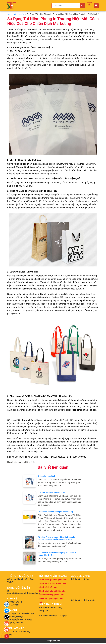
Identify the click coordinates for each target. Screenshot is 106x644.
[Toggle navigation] (96, 6)
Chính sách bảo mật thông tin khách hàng (56, 512)
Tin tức (22, 14)
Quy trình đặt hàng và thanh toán (52, 493)
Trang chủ (12, 14)
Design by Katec (53, 641)
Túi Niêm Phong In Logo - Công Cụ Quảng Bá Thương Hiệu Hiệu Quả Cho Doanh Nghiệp (58, 539)
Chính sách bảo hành (47, 476)
